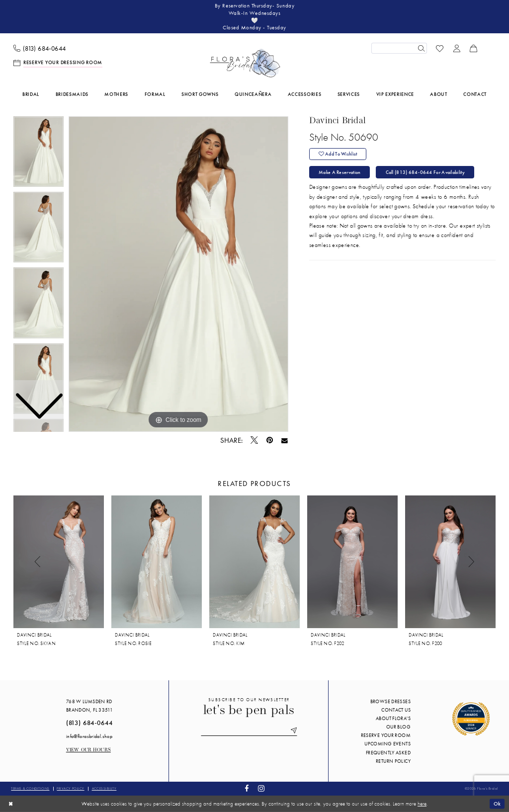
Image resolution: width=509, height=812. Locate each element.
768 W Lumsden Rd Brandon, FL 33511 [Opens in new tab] (89, 706)
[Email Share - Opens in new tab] (285, 441)
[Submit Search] (421, 48)
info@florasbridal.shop (89, 736)
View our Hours (88, 750)
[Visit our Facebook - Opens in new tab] (247, 789)
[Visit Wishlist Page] (440, 48)
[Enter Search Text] (399, 48)
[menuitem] (40, 48)
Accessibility (104, 788)
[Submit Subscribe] (292, 731)
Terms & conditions (30, 788)
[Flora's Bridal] (245, 63)
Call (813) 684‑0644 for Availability (425, 172)
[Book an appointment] (58, 63)
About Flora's (393, 718)
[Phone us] (40, 48)
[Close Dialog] (11, 804)
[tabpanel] (178, 274)
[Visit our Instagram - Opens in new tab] (261, 789)
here (422, 804)
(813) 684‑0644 (89, 723)
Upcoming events (387, 744)
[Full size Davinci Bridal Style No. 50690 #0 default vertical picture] (178, 274)
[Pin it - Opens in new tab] (270, 441)
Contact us (396, 710)
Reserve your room (386, 735)
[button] (457, 48)
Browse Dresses (390, 701)
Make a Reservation (339, 172)
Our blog (398, 727)
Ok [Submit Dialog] (497, 804)
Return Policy (393, 761)
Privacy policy (70, 788)
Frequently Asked (388, 753)
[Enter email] (249, 731)
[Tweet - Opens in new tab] (254, 441)
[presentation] (59, 562)
